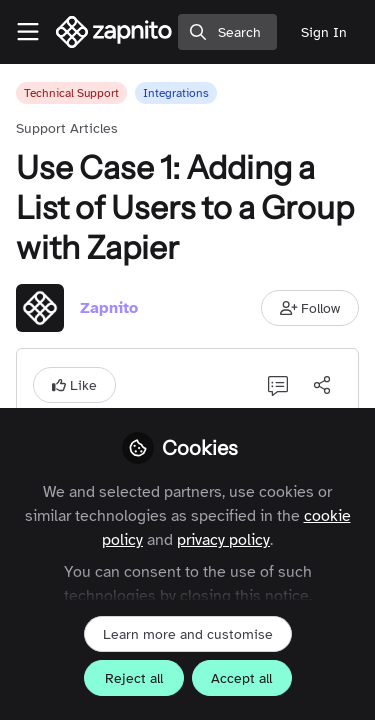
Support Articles (67, 128)
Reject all (134, 678)
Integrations (176, 93)
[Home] (114, 32)
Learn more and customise (188, 634)
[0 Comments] (278, 385)
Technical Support (71, 93)
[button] (310, 308)
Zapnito (109, 308)
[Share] (322, 385)
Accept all (241, 678)
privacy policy (223, 540)
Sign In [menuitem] (324, 32)
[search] (227, 32)
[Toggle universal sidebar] (28, 32)
